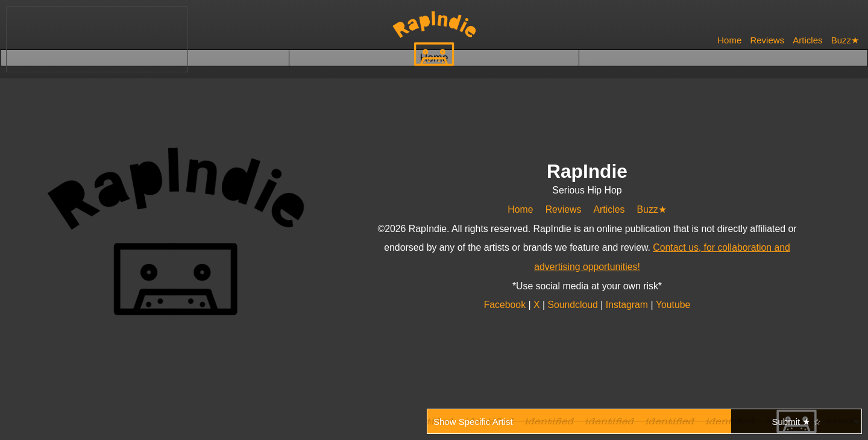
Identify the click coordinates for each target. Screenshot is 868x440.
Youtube (672, 305)
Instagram (628, 305)
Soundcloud (574, 305)
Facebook (507, 305)
